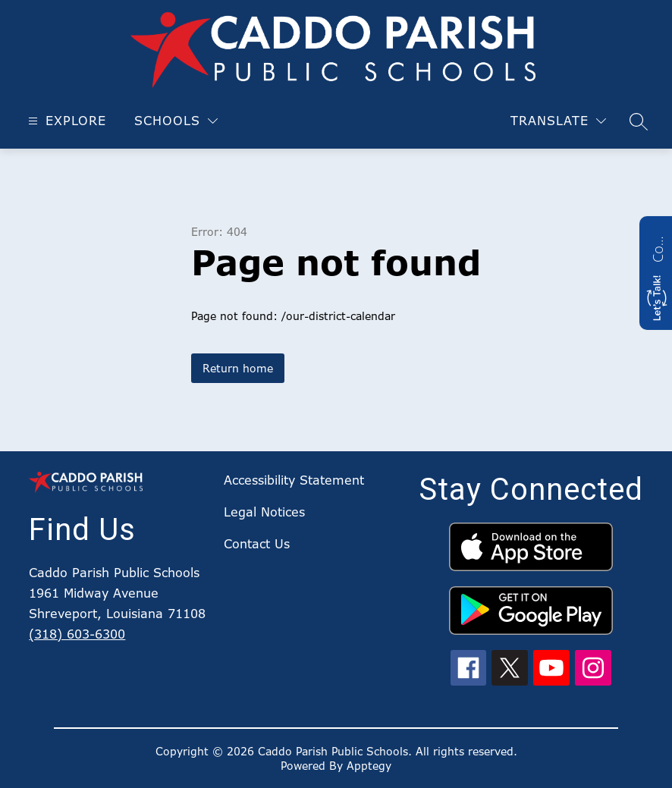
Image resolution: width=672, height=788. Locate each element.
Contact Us (257, 544)
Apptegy (369, 766)
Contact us (658, 247)
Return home (238, 368)
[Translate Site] (558, 121)
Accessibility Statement (294, 480)
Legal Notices (264, 512)
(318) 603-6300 (77, 634)
